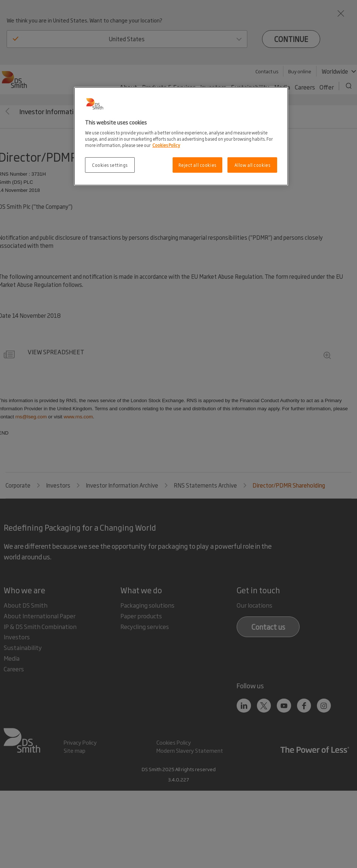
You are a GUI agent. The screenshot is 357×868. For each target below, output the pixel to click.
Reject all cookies (197, 165)
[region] (181, 136)
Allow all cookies (252, 165)
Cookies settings (110, 165)
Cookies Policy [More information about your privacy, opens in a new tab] (166, 145)
